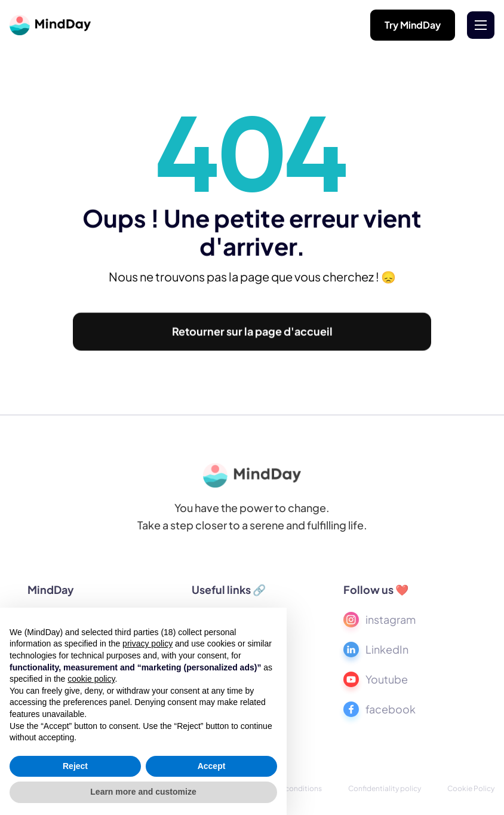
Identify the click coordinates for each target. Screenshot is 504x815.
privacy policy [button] (147, 644)
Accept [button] (212, 766)
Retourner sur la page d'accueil (252, 334)
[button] (481, 25)
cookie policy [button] (91, 679)
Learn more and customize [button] (143, 792)
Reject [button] (75, 766)
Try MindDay (413, 25)
